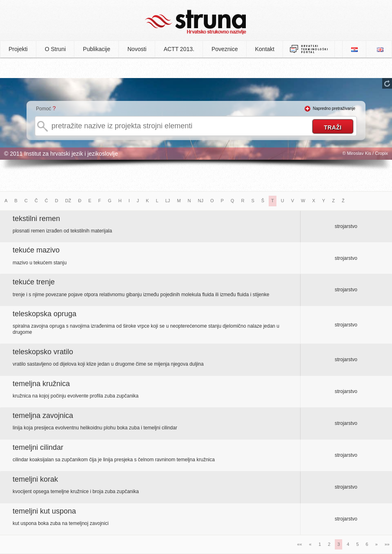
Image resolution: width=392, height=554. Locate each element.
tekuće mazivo (36, 250)
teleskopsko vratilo (43, 352)
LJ (168, 201)
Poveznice (225, 49)
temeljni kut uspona (44, 511)
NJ (201, 201)
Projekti (18, 49)
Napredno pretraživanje (334, 108)
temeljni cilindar (38, 447)
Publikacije (97, 49)
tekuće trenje (34, 282)
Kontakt (265, 49)
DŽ (68, 201)
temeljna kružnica (41, 384)
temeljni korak (35, 479)
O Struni (55, 49)
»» (387, 544)
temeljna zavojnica (43, 415)
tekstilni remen (36, 219)
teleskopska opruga (45, 314)
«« (300, 544)
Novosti (137, 49)
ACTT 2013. (179, 49)
